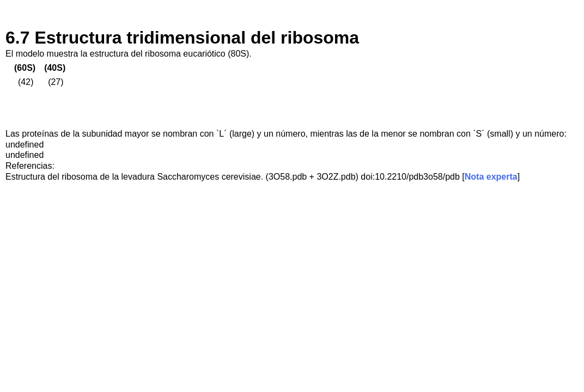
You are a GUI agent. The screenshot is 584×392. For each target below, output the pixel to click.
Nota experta (491, 177)
